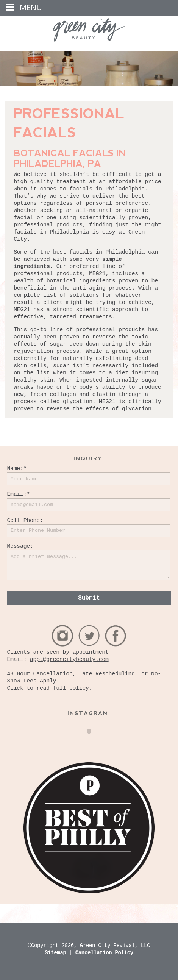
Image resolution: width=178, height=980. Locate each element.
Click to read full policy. (49, 688)
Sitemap (57, 953)
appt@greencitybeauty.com (69, 660)
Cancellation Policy (104, 953)
